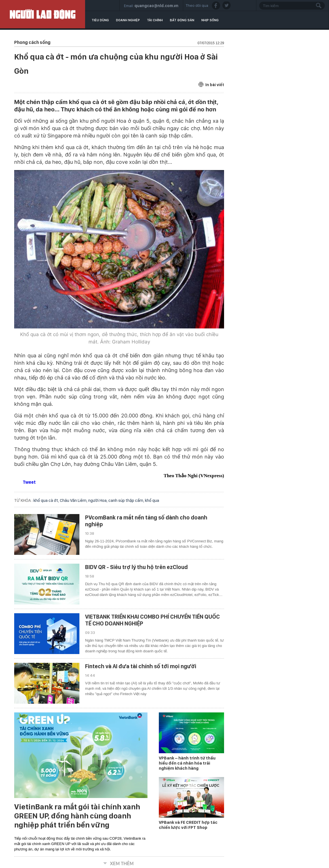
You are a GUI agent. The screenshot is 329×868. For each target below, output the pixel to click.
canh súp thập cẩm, (127, 500)
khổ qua (152, 500)
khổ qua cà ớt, (47, 500)
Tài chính (155, 20)
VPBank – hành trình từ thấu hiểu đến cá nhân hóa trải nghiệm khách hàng (187, 763)
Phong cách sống (32, 42)
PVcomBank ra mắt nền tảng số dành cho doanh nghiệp (146, 521)
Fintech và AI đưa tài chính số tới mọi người (141, 666)
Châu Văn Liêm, (74, 500)
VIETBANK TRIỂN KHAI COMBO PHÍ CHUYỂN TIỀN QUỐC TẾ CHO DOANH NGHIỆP (152, 620)
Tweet (29, 482)
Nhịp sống (210, 20)
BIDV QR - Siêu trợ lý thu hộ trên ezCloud (136, 567)
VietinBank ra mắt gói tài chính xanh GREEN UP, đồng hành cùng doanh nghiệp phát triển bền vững (77, 816)
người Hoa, (98, 500)
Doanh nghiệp (128, 20)
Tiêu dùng (100, 20)
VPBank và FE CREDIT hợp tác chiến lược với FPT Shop (188, 825)
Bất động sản (182, 20)
